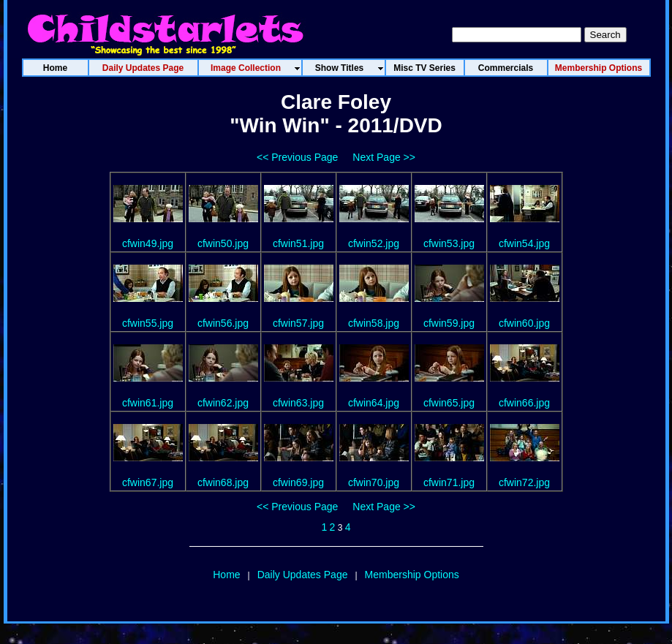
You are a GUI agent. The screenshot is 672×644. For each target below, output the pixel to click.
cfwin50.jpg (223, 243)
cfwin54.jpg (524, 243)
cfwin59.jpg (449, 323)
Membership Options (412, 575)
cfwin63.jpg (298, 403)
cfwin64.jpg (374, 403)
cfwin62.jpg (223, 403)
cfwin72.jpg (524, 482)
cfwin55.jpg (148, 323)
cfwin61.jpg (148, 403)
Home (226, 575)
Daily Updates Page (303, 575)
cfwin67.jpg (148, 482)
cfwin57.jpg (298, 323)
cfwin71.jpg (449, 482)
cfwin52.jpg (374, 243)
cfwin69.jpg (298, 482)
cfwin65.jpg (449, 403)
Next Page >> (384, 157)
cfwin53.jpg (449, 243)
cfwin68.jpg (223, 482)
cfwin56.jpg (223, 323)
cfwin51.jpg (298, 243)
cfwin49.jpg (148, 243)
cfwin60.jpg (524, 323)
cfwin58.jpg (374, 323)
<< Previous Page (297, 157)
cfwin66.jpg (524, 403)
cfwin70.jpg (374, 482)
